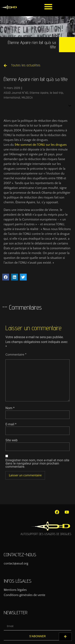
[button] (48, 6)
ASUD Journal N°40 (16, 93)
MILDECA (27, 98)
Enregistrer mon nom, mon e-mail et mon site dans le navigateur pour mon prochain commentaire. (37, 464)
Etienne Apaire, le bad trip (46, 93)
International (12, 98)
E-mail (11, 424)
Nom (10, 408)
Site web (11, 440)
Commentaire (16, 355)
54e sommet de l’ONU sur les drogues (41, 145)
